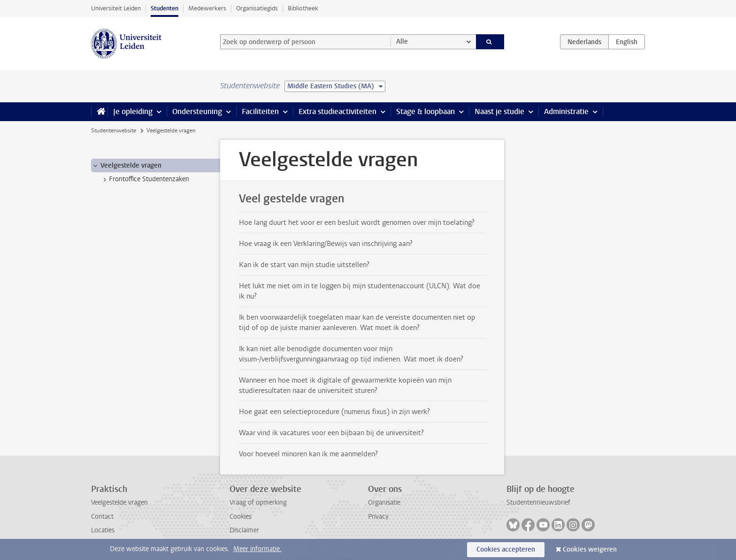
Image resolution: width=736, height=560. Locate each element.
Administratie (566, 111)
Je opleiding (133, 111)
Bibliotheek (303, 8)
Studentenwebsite (114, 130)
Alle (402, 42)
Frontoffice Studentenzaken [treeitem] (145, 179)
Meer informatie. (257, 549)
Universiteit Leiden (116, 8)
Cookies (241, 517)
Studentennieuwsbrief (538, 502)
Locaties (103, 530)
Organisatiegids (257, 8)
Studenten (165, 8)
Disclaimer (244, 530)
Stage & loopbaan (425, 111)
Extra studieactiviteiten (337, 111)
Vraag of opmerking (258, 502)
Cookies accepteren (506, 549)
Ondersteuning (197, 111)
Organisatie (384, 502)
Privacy (378, 517)
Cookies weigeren (590, 549)
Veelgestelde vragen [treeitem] (126, 166)
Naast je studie (499, 111)
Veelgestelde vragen (119, 502)
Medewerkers (207, 8)
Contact (102, 517)
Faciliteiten (260, 111)
